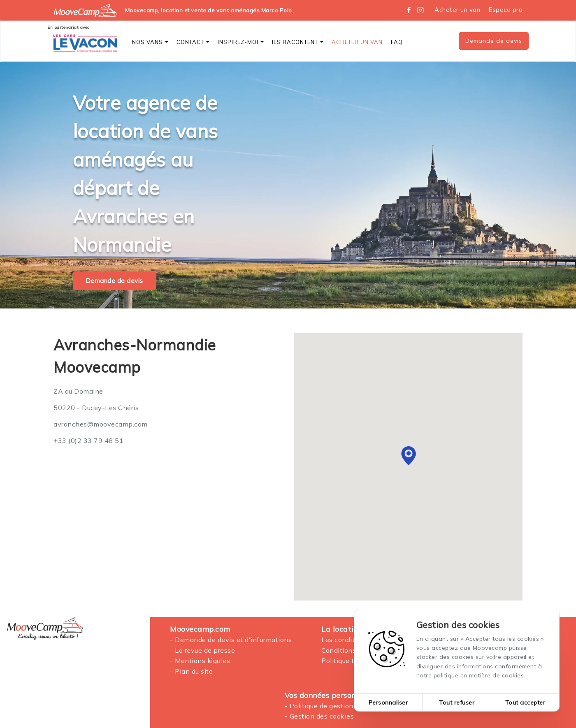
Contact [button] (193, 42)
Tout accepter (525, 702)
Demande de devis (494, 41)
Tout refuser (457, 702)
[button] (409, 456)
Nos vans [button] (150, 42)
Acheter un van (457, 10)
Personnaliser (388, 702)
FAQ (397, 42)
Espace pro (505, 10)
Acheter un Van (357, 42)
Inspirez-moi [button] (241, 42)
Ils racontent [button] (298, 42)
